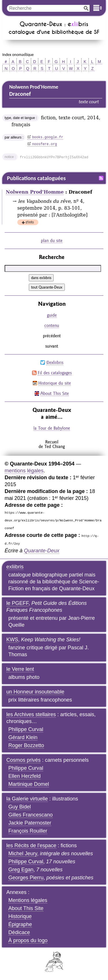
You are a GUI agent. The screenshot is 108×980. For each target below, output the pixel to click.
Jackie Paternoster (30, 823)
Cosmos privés (23, 760)
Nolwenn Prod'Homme (35, 192)
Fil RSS (101, 178)
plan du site (52, 240)
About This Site (55, 393)
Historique (20, 916)
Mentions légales (28, 900)
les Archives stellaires (31, 714)
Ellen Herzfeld (24, 776)
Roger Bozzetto (26, 745)
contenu (52, 325)
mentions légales (24, 471)
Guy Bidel (20, 807)
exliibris (15, 567)
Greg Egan (21, 870)
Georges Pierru (26, 878)
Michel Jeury (23, 854)
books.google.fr (48, 137)
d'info (30, 223)
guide (52, 315)
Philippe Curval (26, 729)
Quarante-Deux (42, 551)
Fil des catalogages (55, 373)
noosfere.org (44, 144)
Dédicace (19, 932)
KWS (12, 640)
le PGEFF (17, 603)
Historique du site (55, 383)
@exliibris (55, 362)
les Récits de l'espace (31, 845)
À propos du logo (28, 940)
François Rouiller (28, 831)
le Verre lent (20, 669)
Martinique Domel (29, 784)
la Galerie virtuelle (27, 799)
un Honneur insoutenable (35, 692)
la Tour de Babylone (52, 428)
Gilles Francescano (31, 815)
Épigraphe (20, 924)
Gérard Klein (23, 737)
